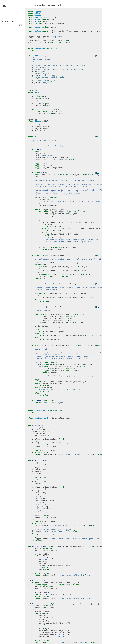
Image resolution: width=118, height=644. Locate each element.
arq (4, 6)
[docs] (97, 56)
